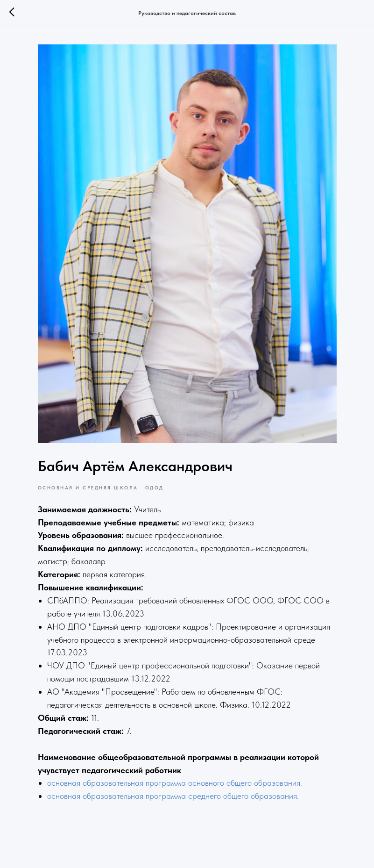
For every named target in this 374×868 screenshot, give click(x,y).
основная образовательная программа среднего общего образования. (173, 796)
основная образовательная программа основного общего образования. (175, 783)
